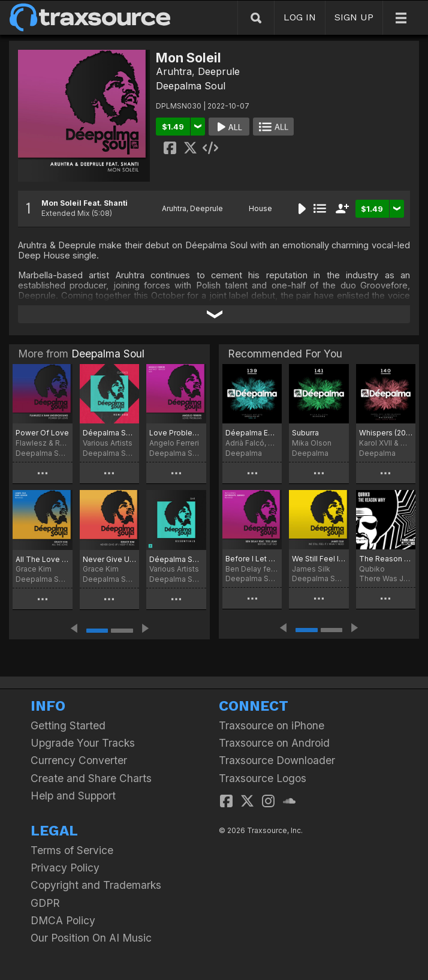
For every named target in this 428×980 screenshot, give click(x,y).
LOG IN (300, 17)
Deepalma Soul (191, 86)
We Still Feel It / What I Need (319, 559)
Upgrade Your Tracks (83, 743)
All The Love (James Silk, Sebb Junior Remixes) (43, 559)
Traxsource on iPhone (272, 725)
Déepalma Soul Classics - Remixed (110, 433)
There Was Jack (386, 578)
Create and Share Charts (91, 778)
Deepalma (244, 453)
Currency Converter (79, 760)
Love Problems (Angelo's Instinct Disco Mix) (176, 433)
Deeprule (219, 71)
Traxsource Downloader (277, 760)
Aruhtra (174, 71)
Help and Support (73, 796)
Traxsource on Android (274, 743)
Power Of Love (42, 433)
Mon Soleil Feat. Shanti (85, 203)
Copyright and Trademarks (96, 885)
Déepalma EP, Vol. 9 (252, 433)
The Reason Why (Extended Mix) (386, 559)
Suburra (305, 433)
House (260, 208)
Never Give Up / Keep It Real (110, 559)
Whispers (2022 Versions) (386, 433)
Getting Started (68, 725)
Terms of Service (72, 850)
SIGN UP (354, 17)
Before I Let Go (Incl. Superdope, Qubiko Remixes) (252, 559)
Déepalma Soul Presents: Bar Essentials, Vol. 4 (176, 559)
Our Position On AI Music (91, 938)
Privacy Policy (65, 868)
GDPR (45, 903)
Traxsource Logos (263, 778)
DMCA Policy (63, 920)
